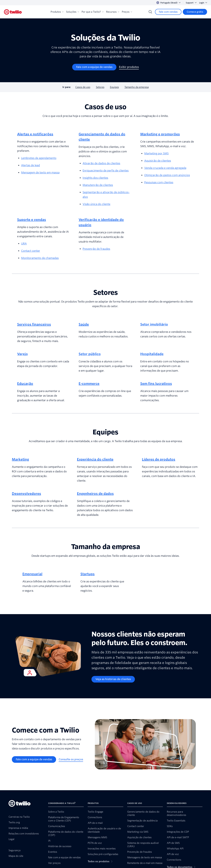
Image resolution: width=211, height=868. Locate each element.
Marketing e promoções (160, 134)
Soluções (73, 12)
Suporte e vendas (32, 220)
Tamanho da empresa (137, 87)
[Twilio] (13, 12)
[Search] (150, 12)
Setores (100, 87)
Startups (88, 574)
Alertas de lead (30, 165)
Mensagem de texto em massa (40, 173)
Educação (25, 384)
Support (191, 3)
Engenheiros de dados (95, 494)
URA (24, 244)
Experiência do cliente (95, 459)
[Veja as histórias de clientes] (113, 679)
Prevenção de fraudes (96, 249)
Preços (127, 12)
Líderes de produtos (159, 459)
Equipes (114, 87)
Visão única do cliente (96, 204)
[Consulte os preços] (71, 759)
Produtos (57, 12)
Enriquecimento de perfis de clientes (106, 171)
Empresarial (32, 574)
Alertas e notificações (35, 134)
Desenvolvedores (26, 494)
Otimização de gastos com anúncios (167, 175)
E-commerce (89, 384)
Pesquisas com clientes (159, 182)
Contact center (31, 251)
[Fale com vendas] (168, 12)
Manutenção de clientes (98, 185)
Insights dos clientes (95, 178)
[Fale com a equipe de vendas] (94, 67)
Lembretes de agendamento (39, 158)
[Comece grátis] (195, 12)
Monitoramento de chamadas (40, 258)
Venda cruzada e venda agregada (165, 168)
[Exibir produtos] (129, 67)
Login (203, 3)
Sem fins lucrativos (156, 384)
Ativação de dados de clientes (101, 163)
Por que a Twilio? (93, 12)
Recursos (113, 12)
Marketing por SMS (156, 153)
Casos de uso (83, 87)
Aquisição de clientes (158, 161)
